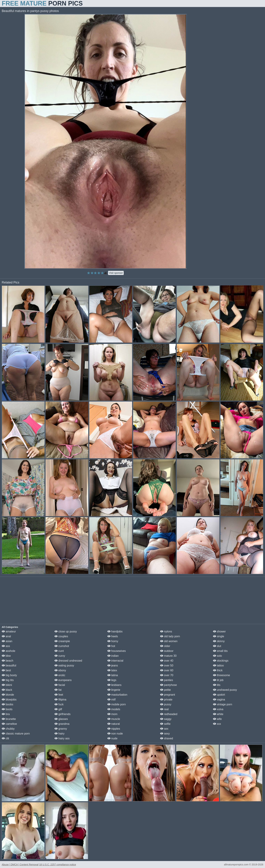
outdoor (167, 651)
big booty (9, 675)
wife (217, 719)
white (218, 714)
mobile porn (117, 704)
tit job (218, 680)
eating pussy (64, 665)
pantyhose (168, 685)
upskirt (219, 695)
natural (114, 724)
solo (217, 656)
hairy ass (62, 738)
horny (113, 641)
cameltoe (9, 724)
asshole (9, 651)
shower (219, 631)
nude (112, 738)
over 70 (167, 675)
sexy (165, 734)
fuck (59, 704)
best (6, 670)
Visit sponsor (116, 273)
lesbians (114, 685)
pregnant (168, 695)
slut (217, 646)
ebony (60, 670)
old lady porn (170, 636)
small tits (220, 651)
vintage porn (223, 704)
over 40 (167, 661)
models (114, 709)
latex (112, 670)
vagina (219, 700)
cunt (59, 651)
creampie (62, 641)
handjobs (115, 631)
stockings (221, 661)
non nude (115, 734)
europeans (63, 680)
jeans (113, 665)
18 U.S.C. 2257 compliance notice (58, 865)
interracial (115, 661)
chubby (8, 729)
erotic (60, 675)
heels (113, 636)
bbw (6, 656)
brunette (9, 719)
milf (111, 700)
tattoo (218, 665)
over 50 (167, 665)
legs (112, 680)
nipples (114, 729)
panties (167, 680)
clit (5, 738)
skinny (219, 641)
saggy (166, 719)
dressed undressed (68, 661)
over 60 (167, 670)
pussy (166, 704)
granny (61, 729)
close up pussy (66, 631)
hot (111, 646)
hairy (59, 734)
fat (58, 690)
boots (7, 709)
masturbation (117, 695)
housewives (117, 651)
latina (113, 675)
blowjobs (9, 700)
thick (218, 670)
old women (169, 641)
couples (61, 636)
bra (6, 714)
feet (59, 695)
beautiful (9, 665)
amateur (9, 631)
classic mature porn (16, 734)
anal (6, 636)
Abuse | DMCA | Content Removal (20, 865)
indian (113, 656)
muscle (114, 719)
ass (6, 646)
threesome (222, 675)
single (219, 636)
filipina (60, 700)
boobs (7, 704)
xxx (217, 724)
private (166, 700)
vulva (218, 709)
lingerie (114, 690)
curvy (60, 656)
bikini (7, 685)
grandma (62, 724)
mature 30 (168, 656)
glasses (61, 719)
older (165, 646)
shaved (167, 738)
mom (112, 714)
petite (165, 690)
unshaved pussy (225, 690)
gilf (58, 709)
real (164, 709)
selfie (165, 724)
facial (60, 685)
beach (7, 661)
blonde (8, 695)
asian (7, 641)
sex (164, 729)
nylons (166, 631)
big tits (8, 680)
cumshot (62, 646)
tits (217, 685)
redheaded (169, 714)
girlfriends (62, 714)
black (7, 690)
